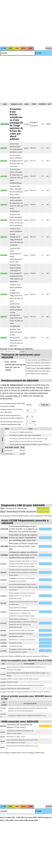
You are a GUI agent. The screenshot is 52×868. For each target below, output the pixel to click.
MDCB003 (4, 546)
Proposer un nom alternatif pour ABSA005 (16, 349)
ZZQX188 (4, 529)
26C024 (3, 747)
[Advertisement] (23, 23)
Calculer (45, 405)
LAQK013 (3, 643)
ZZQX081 (3, 612)
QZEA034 (3, 640)
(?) (22, 418)
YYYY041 (11, 715)
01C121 (3, 732)
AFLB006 (3, 668)
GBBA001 (3, 572)
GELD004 (3, 682)
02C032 (3, 737)
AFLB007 (3, 674)
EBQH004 (3, 580)
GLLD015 (3, 564)
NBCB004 (4, 538)
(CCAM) (38, 53)
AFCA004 (3, 635)
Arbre (27, 104)
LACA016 (3, 688)
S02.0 (2, 508)
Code (5, 104)
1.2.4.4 (27, 124)
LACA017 (3, 692)
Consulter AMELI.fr (13, 396)
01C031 (3, 726)
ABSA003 (3, 603)
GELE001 (11, 708)
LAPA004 (4, 555)
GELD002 (3, 679)
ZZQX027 (3, 623)
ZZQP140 (3, 596)
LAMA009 (4, 646)
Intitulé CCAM (16, 104)
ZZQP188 (3, 587)
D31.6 (3, 512)
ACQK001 (4, 651)
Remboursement (34, 125)
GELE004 (3, 685)
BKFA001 (3, 630)
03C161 (3, 741)
